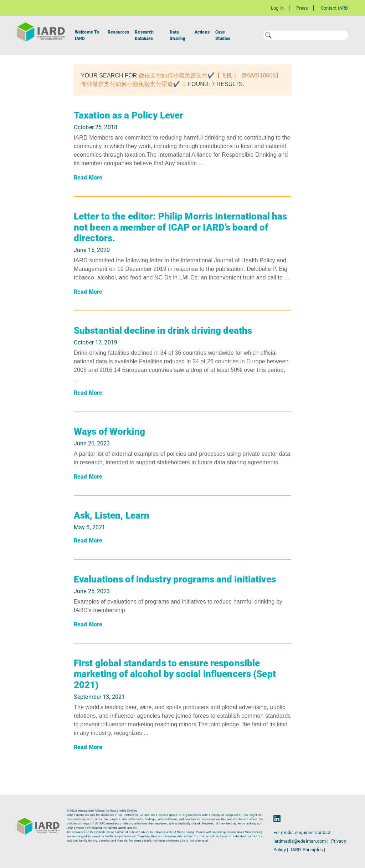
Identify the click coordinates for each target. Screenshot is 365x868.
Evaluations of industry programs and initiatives (175, 579)
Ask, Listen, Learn (112, 515)
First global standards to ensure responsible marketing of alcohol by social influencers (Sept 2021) (175, 674)
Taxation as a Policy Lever (128, 115)
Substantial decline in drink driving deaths (163, 330)
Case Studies (223, 35)
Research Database (144, 35)
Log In (277, 8)
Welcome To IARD (87, 35)
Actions (202, 32)
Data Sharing (178, 35)
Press (302, 8)
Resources (118, 32)
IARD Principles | (308, 850)
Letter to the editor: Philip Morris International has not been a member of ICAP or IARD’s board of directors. (180, 227)
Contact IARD (335, 8)
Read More (88, 178)
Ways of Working (109, 432)
